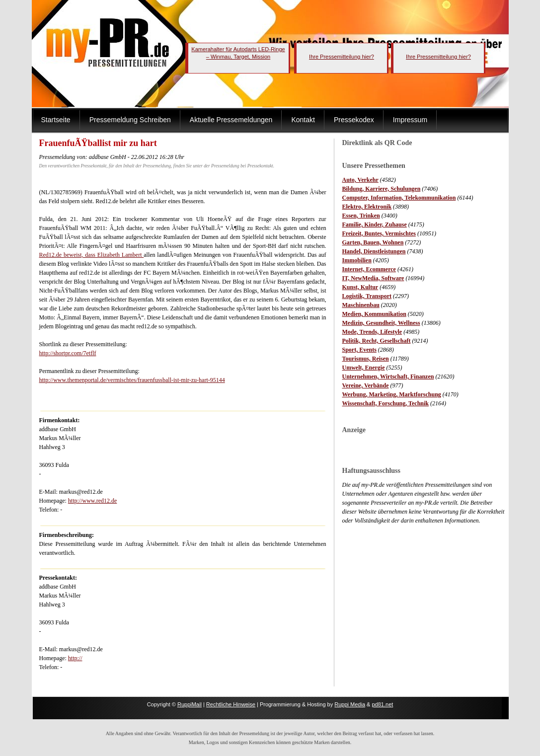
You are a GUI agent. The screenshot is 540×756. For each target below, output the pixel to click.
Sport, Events (359, 350)
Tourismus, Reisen (366, 359)
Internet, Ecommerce (369, 269)
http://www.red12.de (93, 501)
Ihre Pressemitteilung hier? (342, 57)
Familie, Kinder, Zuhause (375, 225)
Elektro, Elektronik (367, 207)
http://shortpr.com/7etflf (68, 353)
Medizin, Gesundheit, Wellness (381, 323)
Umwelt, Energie (364, 368)
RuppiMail (190, 704)
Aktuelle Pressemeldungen (231, 120)
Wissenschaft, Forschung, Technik (386, 403)
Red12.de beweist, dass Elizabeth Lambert (92, 255)
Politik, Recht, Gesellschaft (377, 341)
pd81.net (383, 704)
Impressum (410, 120)
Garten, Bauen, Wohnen (373, 242)
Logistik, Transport (367, 296)
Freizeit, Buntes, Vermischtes (379, 233)
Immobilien (357, 260)
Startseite (56, 120)
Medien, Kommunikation (374, 314)
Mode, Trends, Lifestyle (372, 332)
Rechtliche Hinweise (231, 704)
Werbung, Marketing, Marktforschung (392, 394)
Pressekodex (354, 120)
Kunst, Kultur (360, 287)
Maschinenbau (361, 305)
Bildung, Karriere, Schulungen (382, 189)
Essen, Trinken (361, 216)
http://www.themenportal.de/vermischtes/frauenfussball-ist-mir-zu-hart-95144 (132, 380)
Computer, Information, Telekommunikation (399, 198)
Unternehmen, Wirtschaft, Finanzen (388, 377)
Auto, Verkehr (360, 180)
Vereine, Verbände (366, 385)
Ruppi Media (350, 704)
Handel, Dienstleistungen (374, 251)
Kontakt (303, 120)
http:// (75, 658)
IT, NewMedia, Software (373, 278)
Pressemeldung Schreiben (130, 120)
